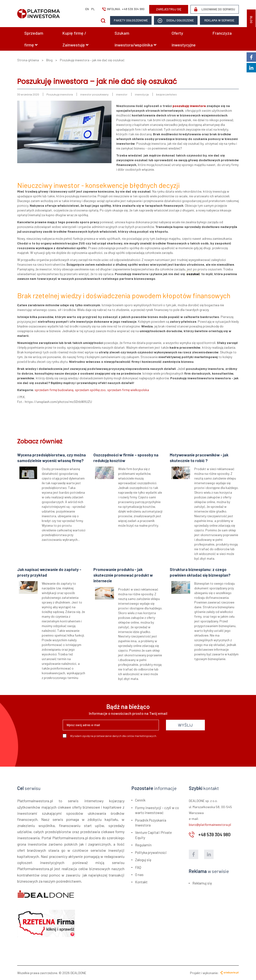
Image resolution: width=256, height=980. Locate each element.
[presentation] (99, 750)
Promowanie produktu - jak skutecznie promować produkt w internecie (123, 575)
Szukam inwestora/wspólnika (135, 39)
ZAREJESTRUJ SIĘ (169, 9)
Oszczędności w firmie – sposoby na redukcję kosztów (126, 458)
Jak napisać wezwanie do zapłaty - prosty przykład (49, 572)
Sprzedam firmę (34, 39)
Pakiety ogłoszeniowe (131, 20)
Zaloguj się (143, 860)
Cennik (140, 800)
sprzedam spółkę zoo (90, 390)
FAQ (138, 867)
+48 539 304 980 (133, 9)
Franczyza (222, 33)
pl (93, 9)
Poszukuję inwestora (60, 94)
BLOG (251, 20)
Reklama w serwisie (219, 20)
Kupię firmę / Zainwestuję (75, 39)
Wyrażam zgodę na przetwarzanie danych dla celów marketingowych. (110, 736)
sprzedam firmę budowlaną (54, 390)
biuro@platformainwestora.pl (210, 825)
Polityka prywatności (151, 852)
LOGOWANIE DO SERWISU (215, 9)
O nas (139, 875)
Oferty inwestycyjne (184, 39)
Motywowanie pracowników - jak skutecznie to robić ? (199, 458)
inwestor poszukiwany (94, 94)
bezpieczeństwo (166, 94)
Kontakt (141, 882)
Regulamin (143, 845)
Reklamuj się (202, 883)
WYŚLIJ (185, 725)
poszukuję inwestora (189, 106)
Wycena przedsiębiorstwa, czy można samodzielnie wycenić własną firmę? (52, 458)
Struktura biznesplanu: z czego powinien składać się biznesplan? (200, 572)
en (87, 9)
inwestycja (142, 94)
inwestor (122, 94)
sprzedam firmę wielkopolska (128, 390)
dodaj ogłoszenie (176, 21)
